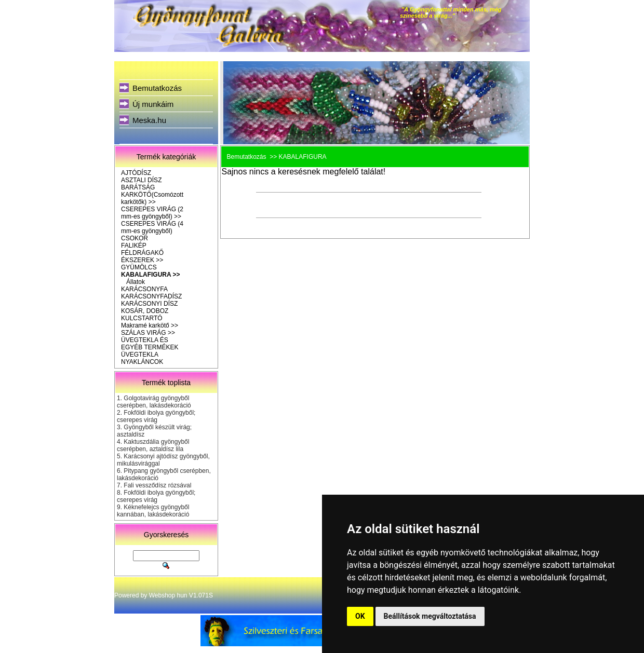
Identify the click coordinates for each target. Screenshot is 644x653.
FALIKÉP (134, 246)
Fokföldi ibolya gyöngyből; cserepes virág (156, 416)
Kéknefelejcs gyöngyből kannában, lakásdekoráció (153, 511)
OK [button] (360, 616)
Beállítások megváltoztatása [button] (430, 616)
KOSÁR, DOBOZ (145, 311)
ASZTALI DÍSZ (141, 180)
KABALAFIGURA (303, 157)
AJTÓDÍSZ (136, 173)
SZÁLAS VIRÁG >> (148, 333)
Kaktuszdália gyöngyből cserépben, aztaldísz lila (153, 445)
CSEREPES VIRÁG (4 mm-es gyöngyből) (152, 227)
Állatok (136, 282)
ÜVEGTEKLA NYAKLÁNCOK (142, 358)
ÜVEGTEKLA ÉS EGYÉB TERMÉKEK (150, 344)
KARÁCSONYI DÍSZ (149, 304)
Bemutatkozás (157, 88)
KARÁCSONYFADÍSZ (151, 296)
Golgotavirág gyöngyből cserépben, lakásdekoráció (154, 402)
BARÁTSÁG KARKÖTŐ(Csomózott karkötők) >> (152, 195)
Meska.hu (149, 120)
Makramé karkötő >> (150, 325)
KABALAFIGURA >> (151, 275)
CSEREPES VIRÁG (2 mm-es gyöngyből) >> (152, 213)
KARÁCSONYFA (144, 289)
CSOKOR (135, 238)
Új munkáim (153, 104)
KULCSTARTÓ (142, 318)
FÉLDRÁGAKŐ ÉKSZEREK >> (142, 256)
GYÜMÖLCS (139, 267)
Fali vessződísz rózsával (157, 485)
